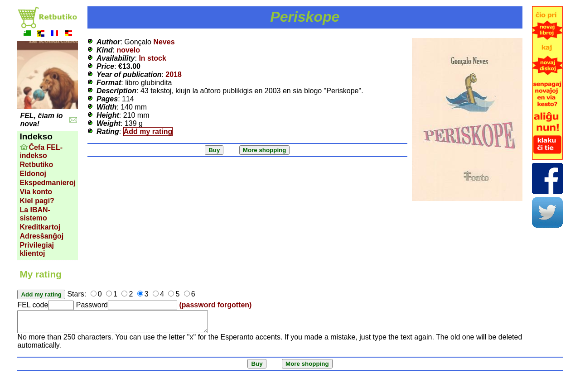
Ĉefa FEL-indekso (41, 151)
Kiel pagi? (37, 201)
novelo (128, 50)
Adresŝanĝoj (41, 236)
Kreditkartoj (40, 227)
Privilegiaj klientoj (37, 249)
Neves (164, 42)
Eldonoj (33, 174)
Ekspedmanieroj (48, 183)
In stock (152, 58)
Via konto (36, 192)
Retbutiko (36, 165)
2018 (174, 74)
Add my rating (148, 131)
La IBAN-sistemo (35, 214)
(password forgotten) (215, 305)
